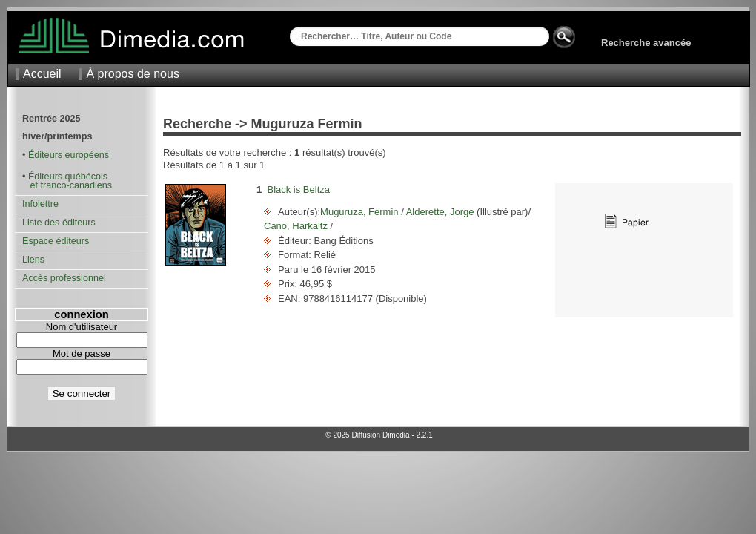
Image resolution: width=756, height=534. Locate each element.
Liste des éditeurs (59, 222)
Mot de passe (82, 353)
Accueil (42, 74)
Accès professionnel (64, 278)
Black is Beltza (298, 189)
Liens (33, 260)
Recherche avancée (646, 43)
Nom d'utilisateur (82, 327)
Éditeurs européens (69, 155)
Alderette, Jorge (440, 212)
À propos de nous (132, 74)
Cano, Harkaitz (297, 226)
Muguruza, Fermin (361, 212)
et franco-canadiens (67, 185)
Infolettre (40, 204)
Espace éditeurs (56, 241)
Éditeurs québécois (68, 177)
